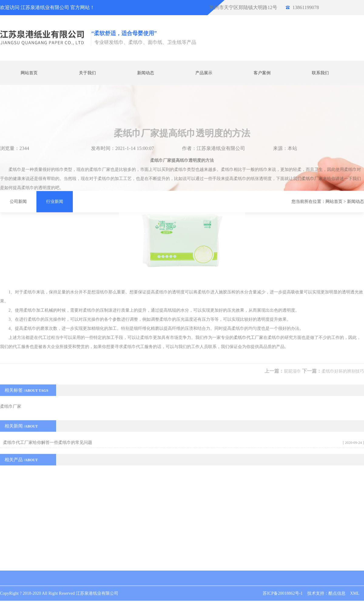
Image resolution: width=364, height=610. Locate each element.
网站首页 (29, 72)
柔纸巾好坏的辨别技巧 (343, 305)
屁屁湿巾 (292, 305)
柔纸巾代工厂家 (248, 271)
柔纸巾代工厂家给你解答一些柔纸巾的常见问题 (48, 376)
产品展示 (204, 72)
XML (355, 587)
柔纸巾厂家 (312, 112)
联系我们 (320, 72)
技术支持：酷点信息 (326, 587)
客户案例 (262, 72)
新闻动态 (146, 72)
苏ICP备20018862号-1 (283, 587)
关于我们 (87, 72)
